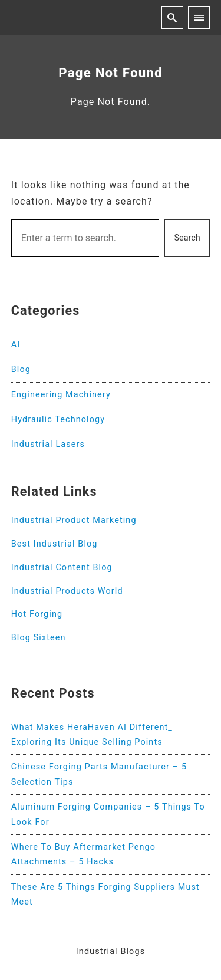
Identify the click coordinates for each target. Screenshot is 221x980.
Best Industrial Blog (55, 544)
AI (16, 345)
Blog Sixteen (39, 638)
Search (187, 238)
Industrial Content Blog (62, 568)
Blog (21, 369)
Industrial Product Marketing (74, 520)
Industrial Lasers (48, 444)
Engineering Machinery (61, 395)
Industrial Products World (67, 591)
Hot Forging (37, 614)
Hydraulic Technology (58, 420)
